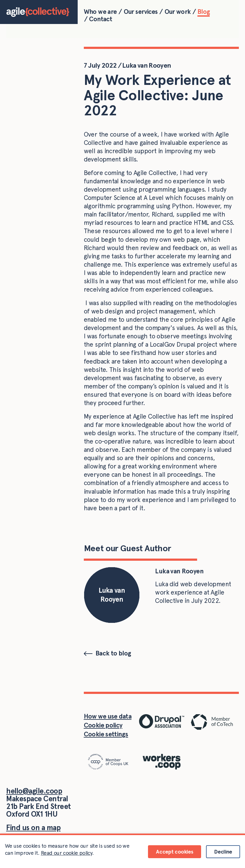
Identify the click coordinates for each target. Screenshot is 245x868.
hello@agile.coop (34, 791)
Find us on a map (33, 828)
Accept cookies (175, 852)
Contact (101, 19)
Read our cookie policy (66, 853)
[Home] (39, 12)
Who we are (100, 12)
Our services (141, 12)
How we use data (108, 716)
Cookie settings (106, 734)
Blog (204, 12)
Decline (223, 852)
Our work (178, 12)
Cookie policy (103, 725)
